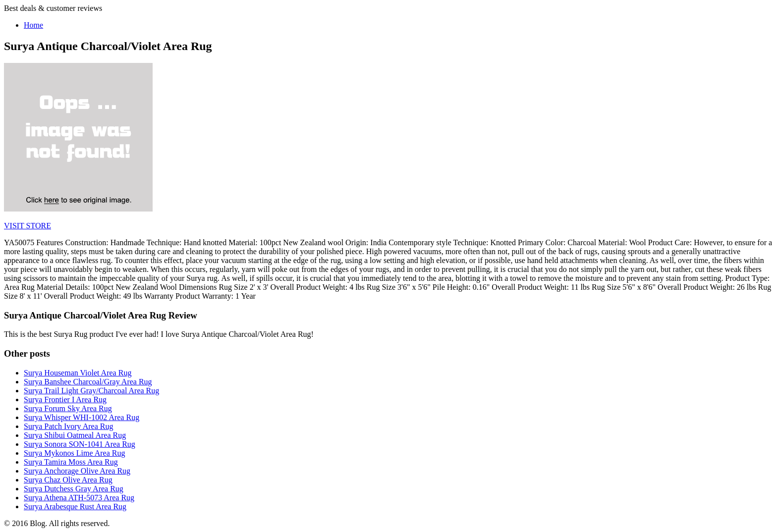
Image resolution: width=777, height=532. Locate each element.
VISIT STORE (28, 226)
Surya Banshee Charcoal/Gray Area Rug (88, 382)
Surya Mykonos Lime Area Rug (74, 453)
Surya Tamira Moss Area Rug (71, 462)
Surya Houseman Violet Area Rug (78, 373)
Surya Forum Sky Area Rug (68, 408)
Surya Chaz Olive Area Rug (68, 480)
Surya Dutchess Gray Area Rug (74, 489)
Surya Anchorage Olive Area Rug (77, 471)
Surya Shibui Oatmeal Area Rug (75, 435)
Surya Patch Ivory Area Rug (68, 426)
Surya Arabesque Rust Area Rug (75, 506)
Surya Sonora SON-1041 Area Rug (80, 444)
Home (33, 25)
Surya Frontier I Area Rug (65, 399)
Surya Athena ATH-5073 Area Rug (79, 498)
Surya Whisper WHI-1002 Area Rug (82, 417)
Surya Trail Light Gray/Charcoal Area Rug (91, 391)
